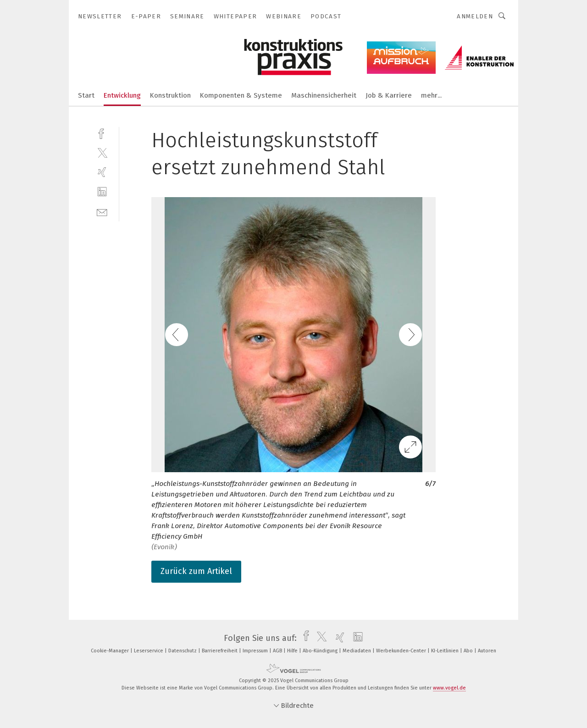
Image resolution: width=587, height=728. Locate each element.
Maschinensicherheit (324, 95)
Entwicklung (122, 95)
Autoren (487, 651)
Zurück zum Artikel (196, 571)
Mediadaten (357, 651)
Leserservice (149, 651)
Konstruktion (170, 95)
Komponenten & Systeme (241, 95)
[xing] (102, 172)
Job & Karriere (389, 95)
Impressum (256, 651)
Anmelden (475, 16)
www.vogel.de (449, 688)
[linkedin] (102, 192)
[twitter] (102, 152)
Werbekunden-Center (402, 651)
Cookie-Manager (111, 651)
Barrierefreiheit (220, 651)
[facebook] (102, 133)
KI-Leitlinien (446, 651)
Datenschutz (183, 651)
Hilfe (293, 651)
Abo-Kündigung (321, 651)
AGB (278, 651)
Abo (469, 651)
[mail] (102, 212)
